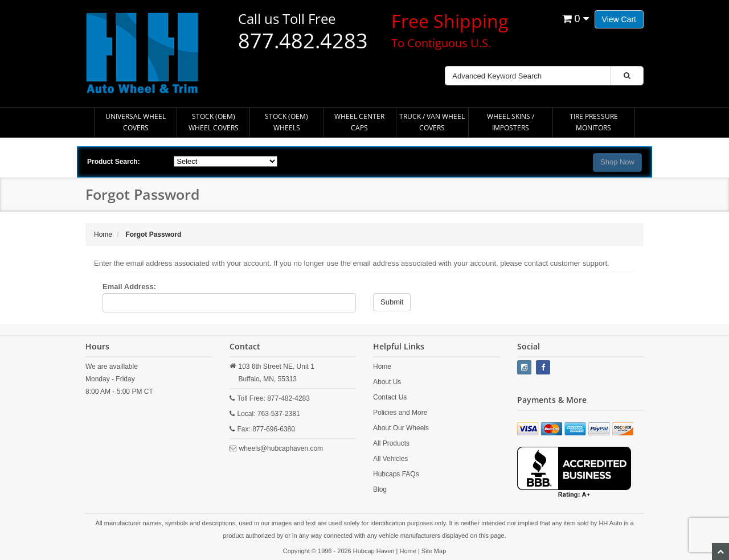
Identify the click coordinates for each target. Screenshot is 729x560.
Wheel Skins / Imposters (511, 122)
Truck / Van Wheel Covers (432, 122)
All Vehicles (390, 459)
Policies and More (400, 413)
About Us (387, 382)
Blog (380, 489)
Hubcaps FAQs (396, 474)
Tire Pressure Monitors (594, 122)
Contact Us (390, 397)
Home (382, 367)
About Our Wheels (401, 428)
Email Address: (129, 287)
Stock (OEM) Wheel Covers (214, 122)
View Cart (619, 19)
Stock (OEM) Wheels (286, 122)
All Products (391, 443)
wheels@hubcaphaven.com (281, 448)
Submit (392, 302)
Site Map (434, 551)
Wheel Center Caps (359, 122)
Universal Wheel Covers (136, 122)
